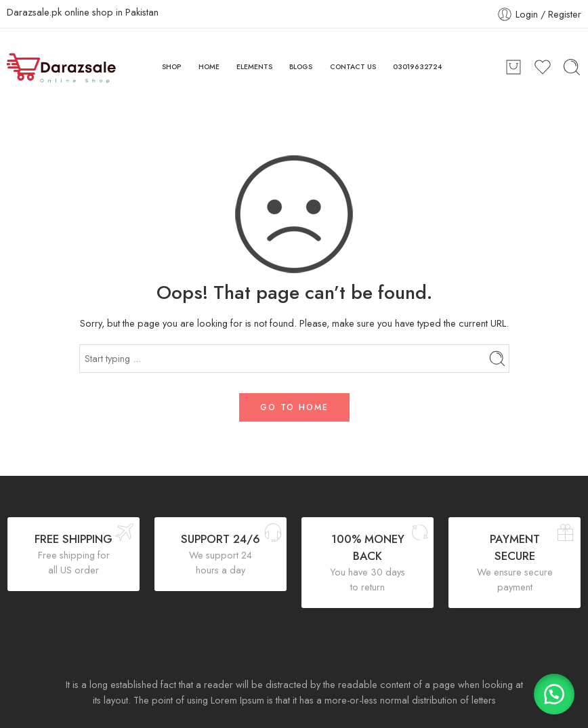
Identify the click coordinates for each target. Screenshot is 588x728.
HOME (209, 67)
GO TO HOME (294, 407)
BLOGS (301, 67)
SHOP (171, 67)
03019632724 (418, 67)
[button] (554, 694)
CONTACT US (353, 67)
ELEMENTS (254, 67)
